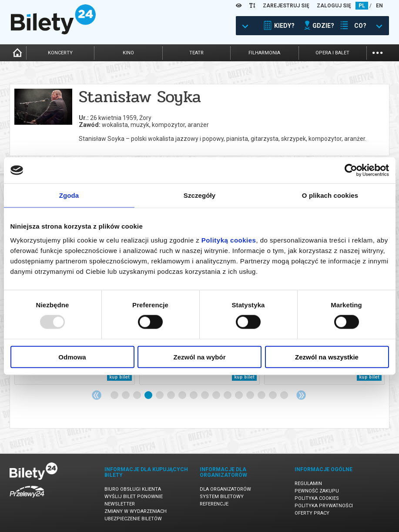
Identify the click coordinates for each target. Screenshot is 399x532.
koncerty (60, 53)
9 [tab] (205, 396)
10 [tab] (217, 396)
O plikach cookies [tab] (330, 195)
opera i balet (332, 53)
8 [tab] (194, 396)
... (377, 52)
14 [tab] (262, 396)
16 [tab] (285, 396)
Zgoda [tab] (69, 195)
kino (128, 53)
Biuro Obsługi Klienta (133, 489)
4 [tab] (149, 396)
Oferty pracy (312, 513)
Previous (97, 395)
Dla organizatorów (225, 489)
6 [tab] (171, 396)
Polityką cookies (229, 240)
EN (379, 6)
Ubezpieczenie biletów (133, 519)
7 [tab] (183, 396)
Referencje (214, 504)
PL (362, 6)
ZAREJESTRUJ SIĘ (286, 6)
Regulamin (308, 484)
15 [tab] (273, 396)
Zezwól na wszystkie (327, 357)
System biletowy (222, 497)
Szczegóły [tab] (199, 195)
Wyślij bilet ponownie (134, 497)
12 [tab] (239, 396)
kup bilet (119, 377)
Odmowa (72, 357)
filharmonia (264, 53)
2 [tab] (126, 396)
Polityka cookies (317, 498)
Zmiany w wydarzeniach (136, 511)
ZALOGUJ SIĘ (334, 6)
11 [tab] (228, 396)
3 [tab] (137, 396)
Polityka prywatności (324, 506)
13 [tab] (251, 396)
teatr (196, 53)
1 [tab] (115, 396)
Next (301, 395)
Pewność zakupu (317, 491)
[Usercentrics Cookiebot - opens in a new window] (351, 170)
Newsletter (120, 504)
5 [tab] (160, 396)
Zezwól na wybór (199, 357)
